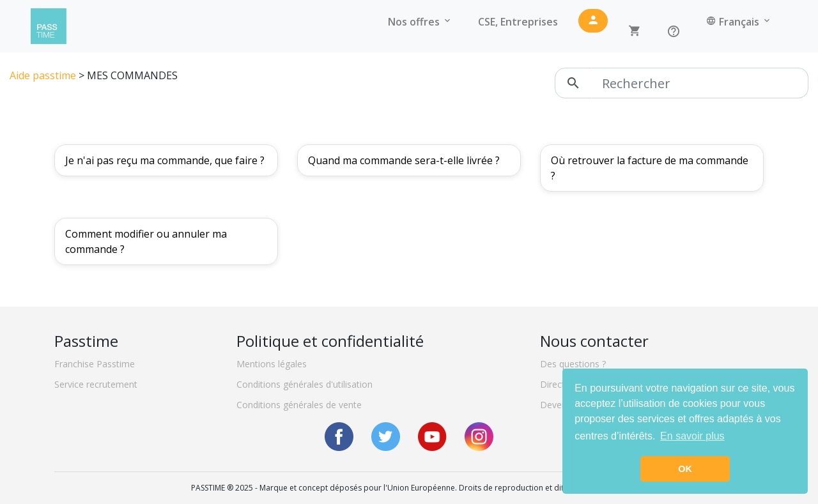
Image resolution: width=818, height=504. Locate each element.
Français (739, 22)
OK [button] (685, 469)
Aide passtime (43, 75)
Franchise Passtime (95, 364)
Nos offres (420, 22)
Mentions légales (272, 364)
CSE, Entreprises (518, 22)
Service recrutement (96, 384)
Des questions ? (573, 364)
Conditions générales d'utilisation (305, 384)
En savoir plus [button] (692, 436)
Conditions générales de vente (299, 405)
